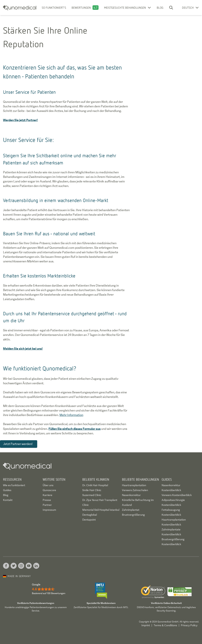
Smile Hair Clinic (92, 490)
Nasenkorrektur (131, 495)
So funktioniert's (54, 8)
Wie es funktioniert (14, 485)
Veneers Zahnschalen (135, 490)
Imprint (146, 625)
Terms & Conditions (165, 625)
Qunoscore (49, 490)
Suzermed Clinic (92, 495)
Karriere (47, 495)
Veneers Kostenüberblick (177, 495)
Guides (7, 490)
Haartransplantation (134, 485)
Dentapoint (89, 520)
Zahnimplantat (131, 510)
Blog (160, 8)
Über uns (48, 485)
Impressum (49, 510)
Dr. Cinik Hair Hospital (95, 485)
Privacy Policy (189, 625)
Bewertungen (81, 8)
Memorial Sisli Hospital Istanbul (101, 510)
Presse (47, 500)
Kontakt (8, 500)
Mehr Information (71, 415)
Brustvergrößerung (133, 515)
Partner (47, 505)
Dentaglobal (90, 515)
